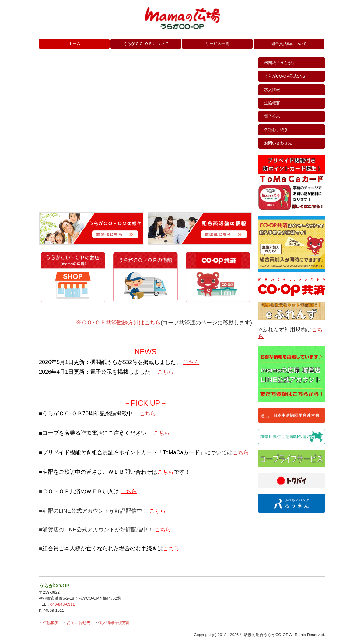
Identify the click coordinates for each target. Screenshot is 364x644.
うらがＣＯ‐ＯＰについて (146, 44)
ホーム (74, 44)
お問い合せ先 (79, 623)
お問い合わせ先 (278, 143)
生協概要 (272, 103)
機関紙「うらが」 (280, 63)
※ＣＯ (84, 323)
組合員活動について (289, 44)
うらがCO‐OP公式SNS (285, 76)
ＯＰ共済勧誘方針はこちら (128, 323)
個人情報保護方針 (114, 623)
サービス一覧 (217, 44)
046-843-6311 (63, 604)
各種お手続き (276, 130)
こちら (191, 362)
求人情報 (272, 90)
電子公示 (272, 116)
